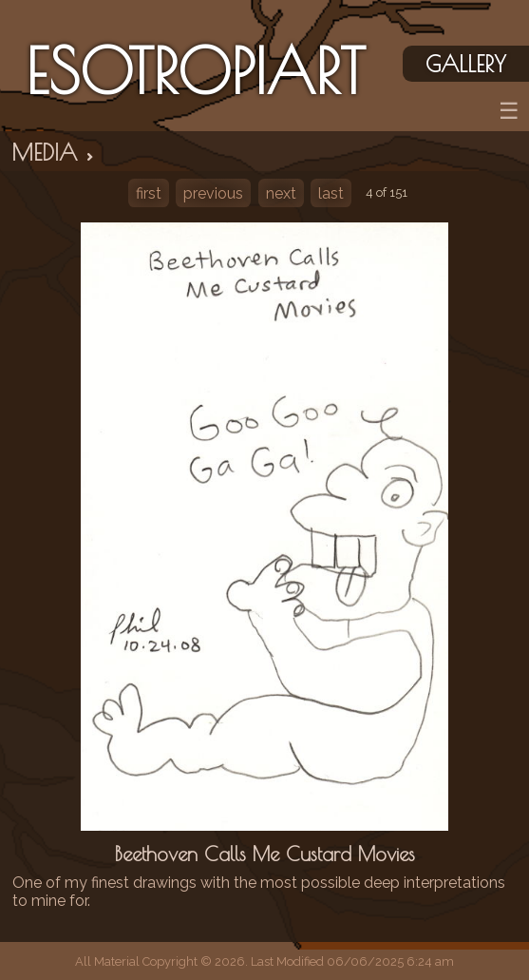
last (331, 193)
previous (213, 193)
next (281, 193)
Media (54, 152)
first (149, 193)
